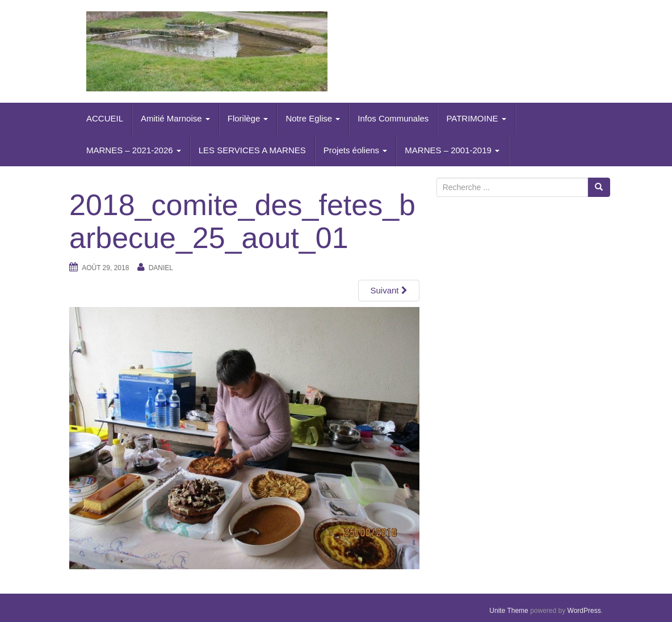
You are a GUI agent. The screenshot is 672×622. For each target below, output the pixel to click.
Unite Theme (509, 611)
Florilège (248, 118)
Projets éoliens (356, 150)
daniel (161, 268)
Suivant (388, 290)
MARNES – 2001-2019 (452, 150)
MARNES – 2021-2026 (134, 150)
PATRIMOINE (476, 118)
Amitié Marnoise (175, 118)
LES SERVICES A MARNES (252, 150)
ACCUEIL (105, 118)
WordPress (584, 611)
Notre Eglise (313, 118)
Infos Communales (393, 118)
